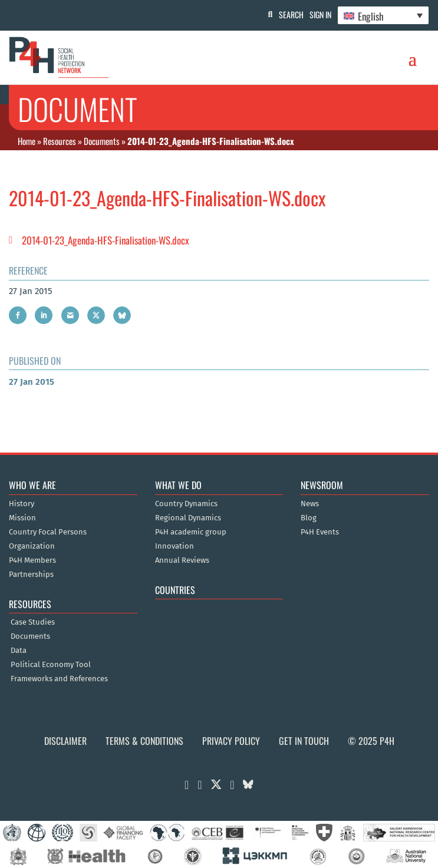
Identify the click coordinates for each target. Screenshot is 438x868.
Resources (60, 141)
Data (19, 651)
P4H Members (32, 560)
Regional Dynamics (188, 518)
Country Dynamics (186, 504)
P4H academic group (191, 532)
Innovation (174, 546)
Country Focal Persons (48, 532)
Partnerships (31, 575)
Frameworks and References (59, 679)
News (310, 504)
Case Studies (33, 622)
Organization (32, 546)
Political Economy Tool (51, 665)
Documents (102, 141)
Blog (309, 518)
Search (291, 14)
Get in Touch (304, 741)
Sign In (320, 14)
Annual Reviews (182, 560)
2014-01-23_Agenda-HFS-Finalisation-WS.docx (106, 240)
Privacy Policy (231, 741)
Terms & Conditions (144, 741)
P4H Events (320, 532)
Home (27, 141)
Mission (22, 518)
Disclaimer (65, 741)
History (22, 504)
